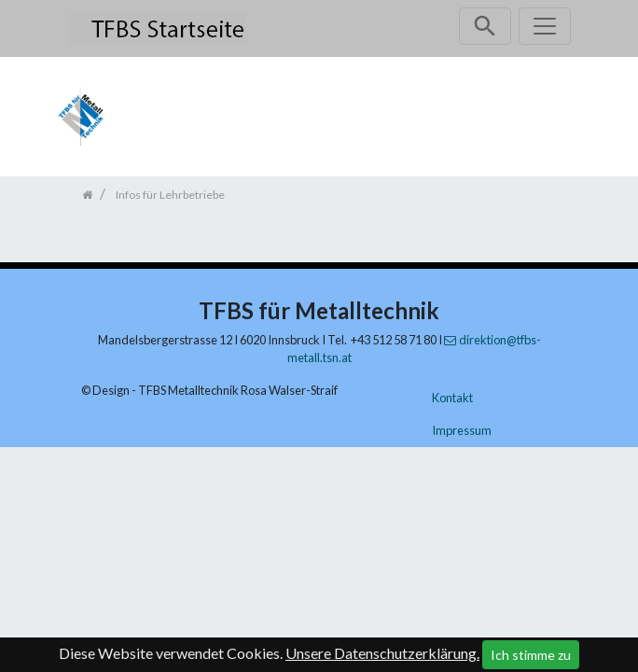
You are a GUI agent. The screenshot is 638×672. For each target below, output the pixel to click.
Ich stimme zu (531, 655)
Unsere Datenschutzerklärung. (382, 653)
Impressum (462, 430)
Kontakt (452, 398)
